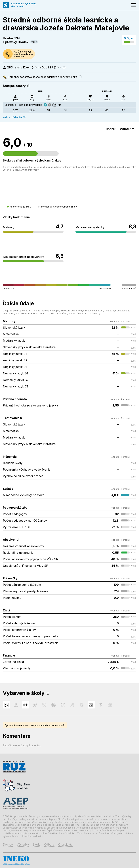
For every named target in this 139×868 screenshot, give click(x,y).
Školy (37, 844)
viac (33, 42)
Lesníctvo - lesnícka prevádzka (23, 105)
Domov (8, 844)
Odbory (49, 844)
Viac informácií (31, 170)
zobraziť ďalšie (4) (15, 117)
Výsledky (23, 844)
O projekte (65, 844)
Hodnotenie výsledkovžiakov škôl (23, 5)
